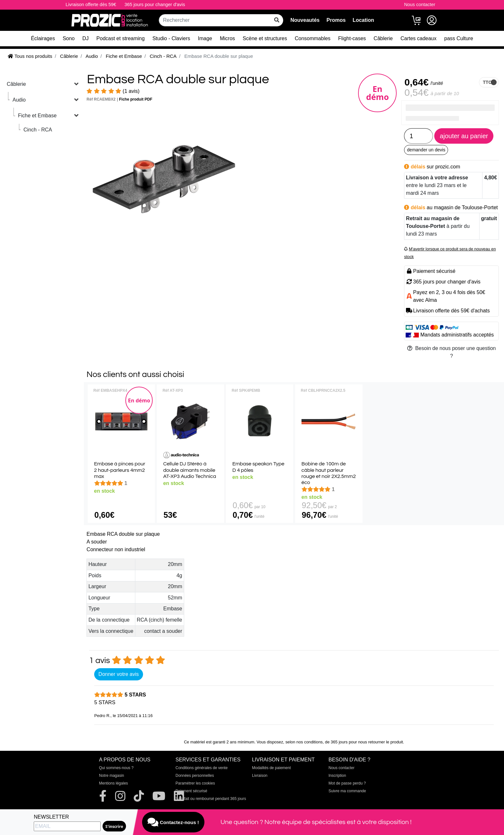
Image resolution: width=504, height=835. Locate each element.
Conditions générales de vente (202, 768)
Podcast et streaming (121, 38)
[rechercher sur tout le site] (277, 20)
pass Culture (459, 38)
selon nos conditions (304, 742)
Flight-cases (352, 38)
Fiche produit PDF (136, 99)
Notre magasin (112, 776)
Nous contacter (420, 4)
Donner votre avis (118, 674)
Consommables (313, 38)
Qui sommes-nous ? (116, 768)
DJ (85, 38)
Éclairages (43, 38)
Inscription (337, 776)
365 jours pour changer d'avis (155, 4)
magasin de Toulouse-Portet (466, 207)
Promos (336, 20)
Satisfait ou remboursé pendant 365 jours (211, 799)
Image (205, 38)
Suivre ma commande (347, 791)
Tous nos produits (30, 56)
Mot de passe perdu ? (347, 783)
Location (363, 20)
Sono (69, 38)
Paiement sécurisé (191, 791)
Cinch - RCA (38, 130)
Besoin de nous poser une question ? (452, 352)
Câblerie (383, 38)
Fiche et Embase (37, 116)
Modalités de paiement (271, 768)
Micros (227, 38)
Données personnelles (195, 776)
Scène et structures (265, 38)
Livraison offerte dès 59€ (91, 4)
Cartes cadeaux (419, 38)
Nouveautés (305, 20)
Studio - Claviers (171, 38)
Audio (19, 100)
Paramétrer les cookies (195, 783)
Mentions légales (113, 783)
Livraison (260, 776)
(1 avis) (113, 91)
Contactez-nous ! (173, 822)
